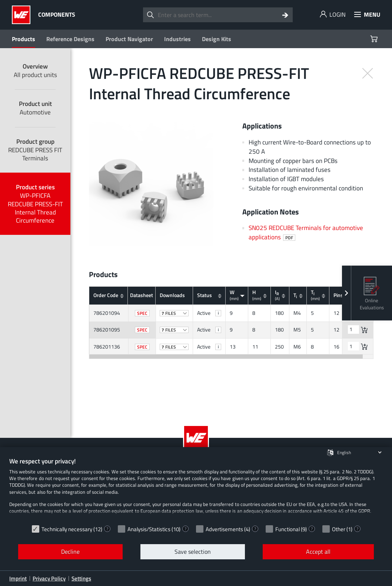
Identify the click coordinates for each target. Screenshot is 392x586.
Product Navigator (129, 39)
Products (24, 39)
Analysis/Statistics (149, 529)
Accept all (318, 552)
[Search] (285, 15)
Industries (177, 39)
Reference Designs (70, 39)
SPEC (142, 313)
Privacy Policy (49, 578)
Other (339, 529)
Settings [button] (81, 578)
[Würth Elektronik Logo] (23, 15)
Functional (288, 529)
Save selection (193, 552)
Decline (70, 552)
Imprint (18, 578)
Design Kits (217, 39)
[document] (196, 489)
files (175, 313)
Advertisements (224, 529)
